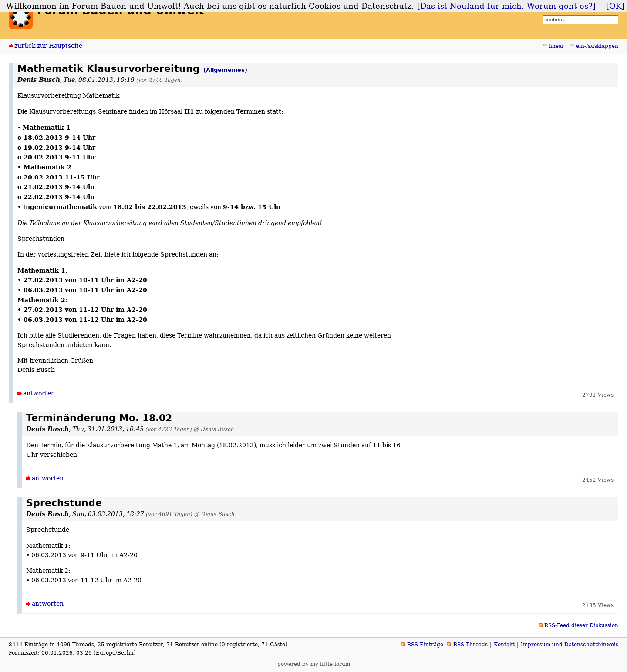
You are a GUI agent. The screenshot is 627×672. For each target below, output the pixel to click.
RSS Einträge (425, 645)
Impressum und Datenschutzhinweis (570, 645)
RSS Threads (470, 645)
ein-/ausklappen (597, 46)
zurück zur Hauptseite (48, 46)
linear (556, 46)
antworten (39, 393)
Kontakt (504, 645)
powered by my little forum (314, 664)
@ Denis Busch (214, 429)
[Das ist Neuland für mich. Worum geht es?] (506, 6)
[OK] (615, 6)
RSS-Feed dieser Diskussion (581, 625)
